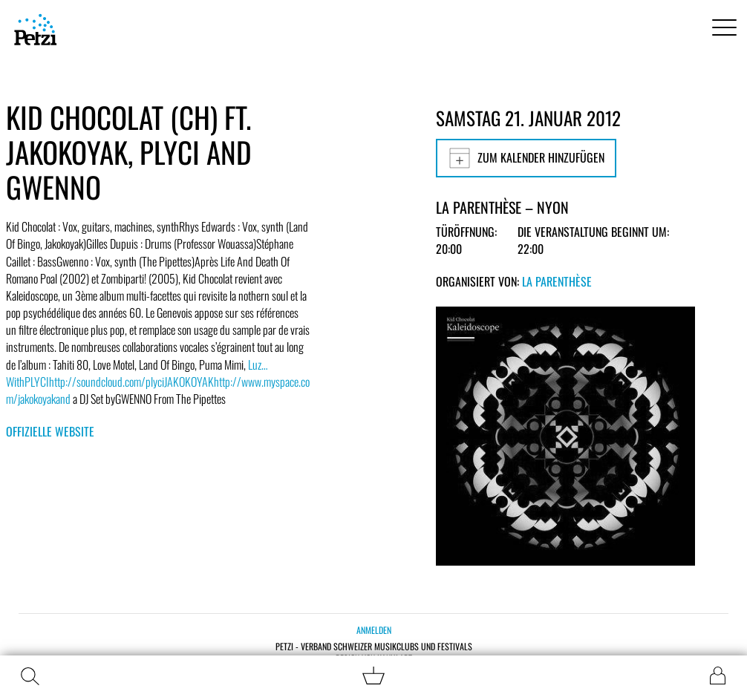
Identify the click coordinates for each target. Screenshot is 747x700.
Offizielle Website (50, 431)
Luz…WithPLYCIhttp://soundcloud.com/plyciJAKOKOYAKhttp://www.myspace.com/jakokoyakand (158, 382)
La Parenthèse (557, 281)
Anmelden (374, 630)
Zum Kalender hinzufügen (526, 158)
